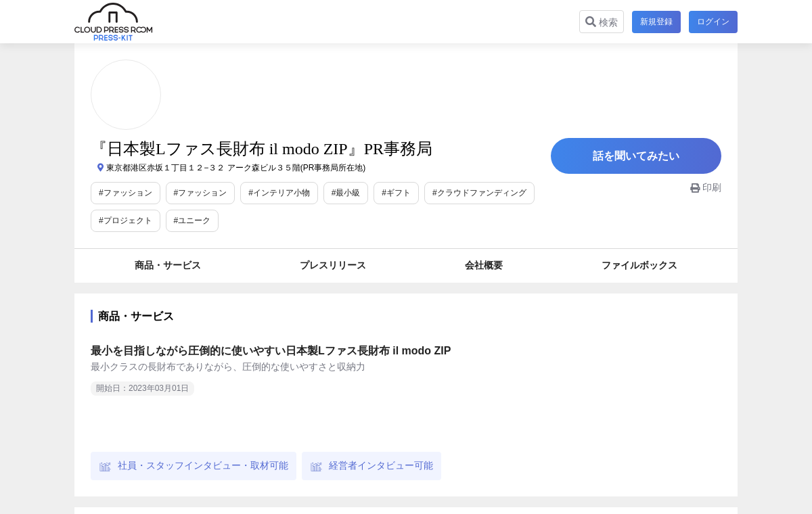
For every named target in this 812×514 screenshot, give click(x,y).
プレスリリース (333, 265)
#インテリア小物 (279, 193)
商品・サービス (168, 265)
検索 (602, 22)
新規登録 (656, 22)
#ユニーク (193, 220)
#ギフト (396, 193)
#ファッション (126, 193)
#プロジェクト (126, 220)
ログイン (713, 22)
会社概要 (484, 265)
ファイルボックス (639, 265)
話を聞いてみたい (636, 156)
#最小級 (346, 193)
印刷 (706, 187)
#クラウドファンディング (479, 193)
